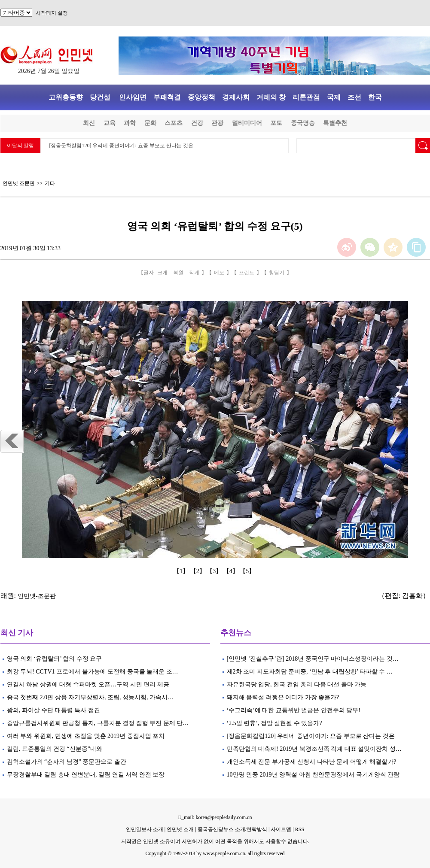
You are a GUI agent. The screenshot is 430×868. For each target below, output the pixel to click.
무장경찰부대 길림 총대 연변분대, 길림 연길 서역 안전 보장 (86, 775)
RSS (300, 829)
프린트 (247, 273)
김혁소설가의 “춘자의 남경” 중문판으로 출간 (67, 762)
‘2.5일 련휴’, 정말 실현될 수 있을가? (274, 723)
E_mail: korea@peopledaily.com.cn (215, 817)
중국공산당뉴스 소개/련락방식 (232, 829)
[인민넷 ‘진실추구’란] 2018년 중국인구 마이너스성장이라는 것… (313, 659)
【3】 (215, 571)
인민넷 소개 (180, 829)
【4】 (232, 571)
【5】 (248, 571)
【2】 (199, 571)
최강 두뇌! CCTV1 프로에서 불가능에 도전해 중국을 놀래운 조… (93, 672)
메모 (219, 273)
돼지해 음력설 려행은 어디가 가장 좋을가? (283, 697)
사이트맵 (281, 829)
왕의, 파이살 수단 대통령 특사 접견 (53, 710)
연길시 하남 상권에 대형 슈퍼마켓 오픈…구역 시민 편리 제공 (88, 684)
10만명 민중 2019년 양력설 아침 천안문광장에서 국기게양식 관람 (313, 775)
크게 (162, 273)
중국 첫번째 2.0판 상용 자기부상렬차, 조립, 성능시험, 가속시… (90, 697)
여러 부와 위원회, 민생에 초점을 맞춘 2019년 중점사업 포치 (86, 736)
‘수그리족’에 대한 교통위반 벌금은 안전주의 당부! (294, 710)
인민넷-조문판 (37, 596)
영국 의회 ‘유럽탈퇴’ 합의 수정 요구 (55, 659)
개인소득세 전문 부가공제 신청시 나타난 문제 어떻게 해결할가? (312, 762)
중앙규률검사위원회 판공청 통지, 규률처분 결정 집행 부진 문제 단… (98, 723)
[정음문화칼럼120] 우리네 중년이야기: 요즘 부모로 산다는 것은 (121, 146)
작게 (194, 273)
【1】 (182, 571)
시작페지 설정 (52, 13)
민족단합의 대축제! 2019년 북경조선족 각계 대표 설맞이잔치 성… (314, 749)
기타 (50, 183)
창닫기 (277, 273)
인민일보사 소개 (145, 829)
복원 (178, 273)
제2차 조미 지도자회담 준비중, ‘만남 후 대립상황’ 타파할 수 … (310, 672)
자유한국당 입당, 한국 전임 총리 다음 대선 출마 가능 (297, 684)
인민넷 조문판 (19, 183)
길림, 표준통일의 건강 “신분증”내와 (55, 749)
